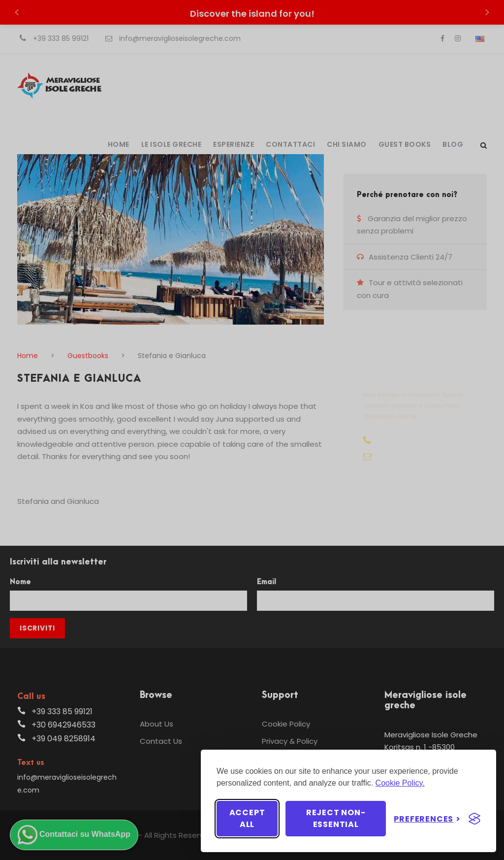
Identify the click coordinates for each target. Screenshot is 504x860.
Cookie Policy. (400, 783)
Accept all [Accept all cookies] (247, 818)
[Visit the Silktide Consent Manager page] (474, 819)
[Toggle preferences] (427, 819)
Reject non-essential (336, 818)
